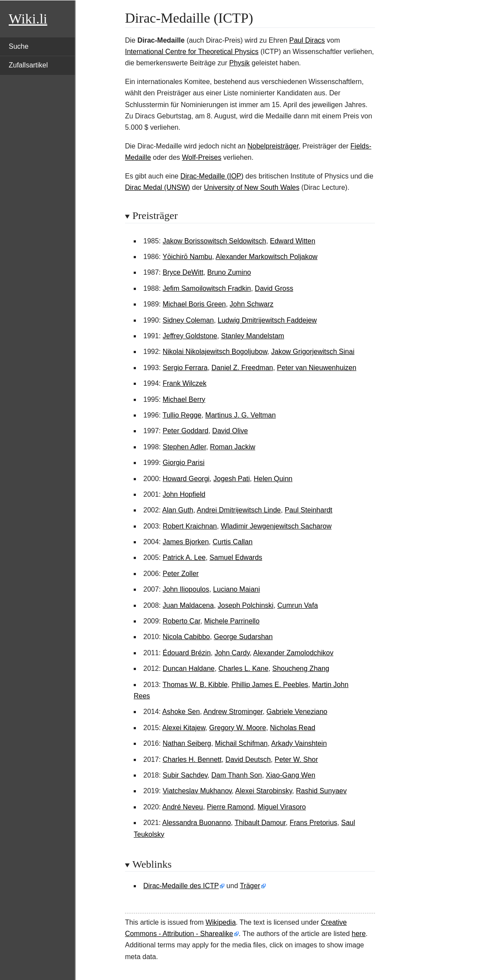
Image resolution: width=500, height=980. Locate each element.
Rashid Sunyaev (321, 791)
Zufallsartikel (28, 65)
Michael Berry (184, 399)
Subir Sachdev (185, 775)
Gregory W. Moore (238, 728)
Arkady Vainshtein (299, 743)
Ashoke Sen (181, 712)
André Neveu (183, 807)
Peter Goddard (185, 431)
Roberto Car (181, 621)
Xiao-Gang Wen (291, 775)
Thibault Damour (260, 823)
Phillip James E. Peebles (270, 685)
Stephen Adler (184, 447)
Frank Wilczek (184, 383)
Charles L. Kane (244, 668)
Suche (19, 46)
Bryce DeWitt (183, 272)
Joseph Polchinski (246, 605)
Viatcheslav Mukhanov (197, 791)
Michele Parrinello (232, 621)
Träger (250, 886)
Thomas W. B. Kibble (195, 685)
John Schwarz (252, 304)
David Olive (230, 431)
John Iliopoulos (186, 589)
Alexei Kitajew (184, 728)
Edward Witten (293, 241)
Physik (239, 63)
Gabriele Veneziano (297, 712)
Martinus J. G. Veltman (240, 415)
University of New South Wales (252, 187)
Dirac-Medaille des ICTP (181, 886)
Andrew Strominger (233, 712)
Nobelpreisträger (273, 146)
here (359, 934)
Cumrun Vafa (298, 605)
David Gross (274, 288)
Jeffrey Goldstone (190, 336)
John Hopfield (184, 494)
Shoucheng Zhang (301, 668)
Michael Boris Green (194, 304)
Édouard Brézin (186, 653)
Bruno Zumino (229, 272)
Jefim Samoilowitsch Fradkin (207, 288)
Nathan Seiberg (187, 743)
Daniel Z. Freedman (242, 368)
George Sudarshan (243, 637)
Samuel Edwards (236, 557)
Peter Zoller (181, 574)
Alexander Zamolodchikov (293, 653)
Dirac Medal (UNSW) (157, 187)
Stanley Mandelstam (252, 336)
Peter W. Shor (297, 759)
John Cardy (232, 653)
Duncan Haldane (188, 668)
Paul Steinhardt (309, 510)
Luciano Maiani (236, 589)
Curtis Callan (233, 542)
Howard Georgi (186, 479)
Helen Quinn (273, 479)
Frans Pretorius (313, 823)
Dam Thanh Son (236, 775)
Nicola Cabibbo (186, 637)
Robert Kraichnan (190, 526)
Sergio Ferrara (185, 368)
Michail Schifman (242, 743)
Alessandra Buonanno (197, 823)
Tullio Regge (182, 415)
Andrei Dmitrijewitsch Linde (239, 510)
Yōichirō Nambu (187, 257)
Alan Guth (178, 510)
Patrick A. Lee (184, 557)
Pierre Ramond (230, 807)
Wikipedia (221, 922)
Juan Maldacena (188, 605)
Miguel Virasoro (282, 807)
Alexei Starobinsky (264, 791)
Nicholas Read (293, 728)
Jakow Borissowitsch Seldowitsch (214, 241)
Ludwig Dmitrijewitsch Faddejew (267, 320)
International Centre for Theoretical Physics (192, 52)
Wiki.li (28, 19)
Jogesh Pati (232, 479)
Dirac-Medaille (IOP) (212, 176)
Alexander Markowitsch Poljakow (267, 257)
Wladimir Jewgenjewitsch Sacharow (276, 526)
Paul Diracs (307, 40)
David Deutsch (248, 759)
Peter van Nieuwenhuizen (317, 368)
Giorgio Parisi (183, 463)
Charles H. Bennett (192, 759)
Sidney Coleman (188, 320)
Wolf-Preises (202, 157)
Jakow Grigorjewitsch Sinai (313, 352)
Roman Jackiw (233, 447)
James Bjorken (186, 542)
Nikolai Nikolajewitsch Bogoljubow (215, 352)
